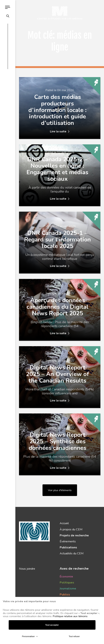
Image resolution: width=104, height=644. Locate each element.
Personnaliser (30, 551)
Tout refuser (74, 551)
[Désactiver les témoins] (97, 634)
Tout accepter (52, 539)
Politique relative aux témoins (70, 531)
